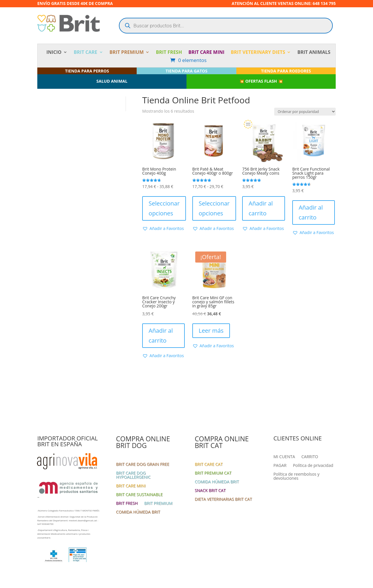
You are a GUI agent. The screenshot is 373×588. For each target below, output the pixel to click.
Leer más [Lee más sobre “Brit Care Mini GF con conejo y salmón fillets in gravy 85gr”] (211, 331)
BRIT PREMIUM (127, 53)
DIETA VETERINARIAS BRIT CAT (223, 500)
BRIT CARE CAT (209, 465)
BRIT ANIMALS (314, 53)
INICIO (54, 53)
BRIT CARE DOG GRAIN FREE (143, 465)
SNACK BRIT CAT (210, 491)
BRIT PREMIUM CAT (213, 473)
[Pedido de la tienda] (305, 112)
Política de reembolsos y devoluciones (296, 477)
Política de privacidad (313, 466)
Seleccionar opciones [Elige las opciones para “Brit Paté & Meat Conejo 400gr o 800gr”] (214, 208)
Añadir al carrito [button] (261, 208)
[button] (163, 229)
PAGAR (280, 466)
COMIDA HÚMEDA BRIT (138, 512)
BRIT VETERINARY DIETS (258, 53)
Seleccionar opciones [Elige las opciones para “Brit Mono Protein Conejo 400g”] (164, 208)
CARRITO (310, 457)
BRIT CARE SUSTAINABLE (139, 495)
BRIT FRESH (169, 53)
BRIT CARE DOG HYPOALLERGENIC (133, 475)
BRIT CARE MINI (206, 53)
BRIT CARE (86, 53)
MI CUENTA (284, 457)
